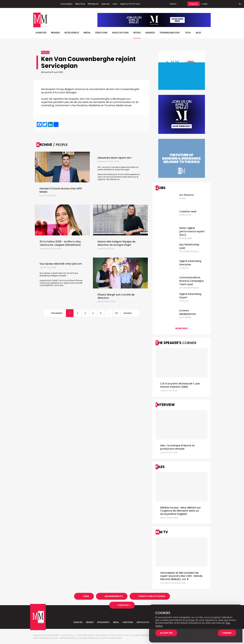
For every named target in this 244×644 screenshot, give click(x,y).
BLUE (198, 33)
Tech (188, 33)
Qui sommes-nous (120, 635)
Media (87, 33)
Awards (150, 33)
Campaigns (66, 4)
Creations (101, 33)
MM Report (93, 4)
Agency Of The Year (130, 4)
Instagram (50, 4)
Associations (120, 33)
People (137, 33)
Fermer (227, 633)
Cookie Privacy (67, 635)
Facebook (36, 4)
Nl (240, 4)
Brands (55, 33)
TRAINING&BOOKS (170, 33)
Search (173, 4)
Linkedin (40, 4)
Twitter (45, 4)
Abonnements (114, 596)
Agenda (105, 4)
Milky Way (80, 4)
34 (116, 313)
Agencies (41, 33)
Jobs (115, 4)
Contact (124, 605)
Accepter (166, 633)
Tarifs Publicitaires (152, 596)
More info (182, 328)
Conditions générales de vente (145, 635)
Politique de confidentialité (46, 635)
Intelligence (72, 33)
